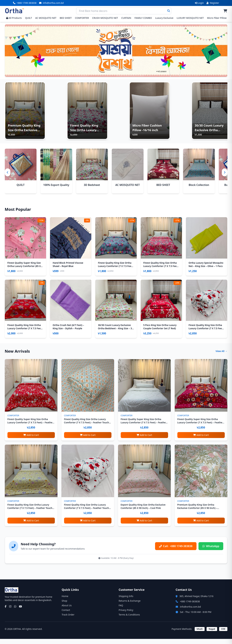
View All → (222, 356)
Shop (64, 606)
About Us (67, 610)
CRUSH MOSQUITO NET (105, 18)
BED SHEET (66, 18)
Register (213, 3)
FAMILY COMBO (143, 18)
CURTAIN (126, 18)
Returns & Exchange (130, 606)
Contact (66, 615)
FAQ (121, 610)
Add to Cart (31, 440)
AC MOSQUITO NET (46, 18)
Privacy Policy (126, 615)
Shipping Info (126, 601)
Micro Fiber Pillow (217, 18)
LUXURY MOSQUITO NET (190, 18)
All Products (14, 18)
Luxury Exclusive (164, 18)
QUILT (28, 18)
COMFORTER (82, 18)
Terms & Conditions (129, 620)
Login (199, 3)
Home (65, 601)
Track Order (68, 620)
